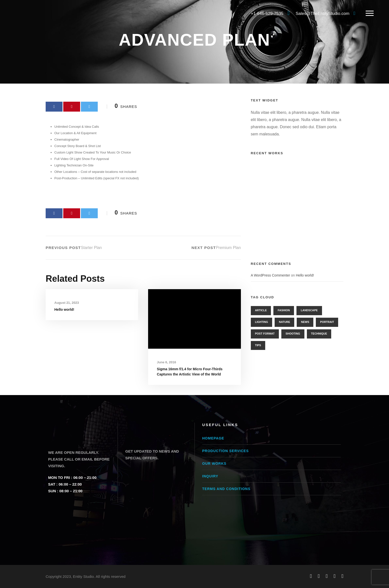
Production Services (226, 451)
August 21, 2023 (67, 303)
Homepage (213, 438)
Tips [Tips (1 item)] (258, 345)
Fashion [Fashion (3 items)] (284, 310)
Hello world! (64, 309)
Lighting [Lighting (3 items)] (262, 322)
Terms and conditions (226, 489)
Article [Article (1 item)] (261, 310)
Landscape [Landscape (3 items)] (309, 310)
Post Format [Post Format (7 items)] (265, 334)
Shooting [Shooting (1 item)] (293, 334)
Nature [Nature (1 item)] (284, 322)
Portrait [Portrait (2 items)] (327, 322)
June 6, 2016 (166, 362)
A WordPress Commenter (270, 275)
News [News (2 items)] (305, 322)
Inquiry (210, 476)
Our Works (214, 464)
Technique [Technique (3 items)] (319, 334)
